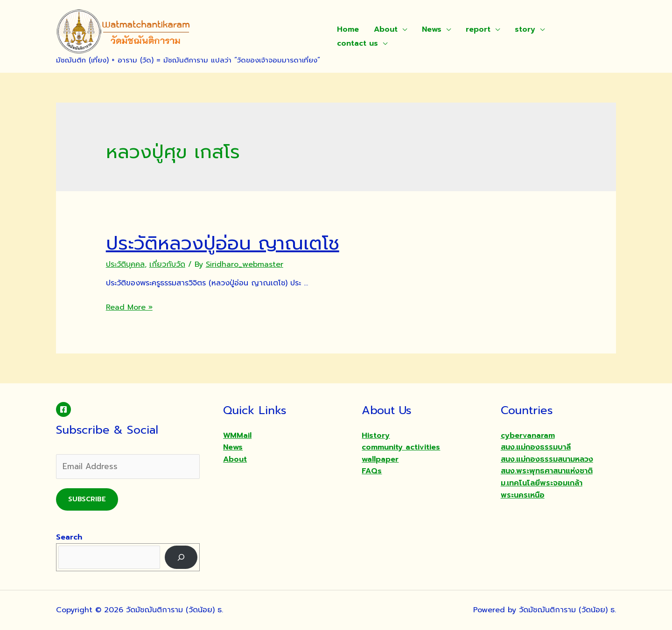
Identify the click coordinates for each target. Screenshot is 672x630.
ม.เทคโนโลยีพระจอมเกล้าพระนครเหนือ (542, 489)
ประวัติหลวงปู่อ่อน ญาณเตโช (223, 243)
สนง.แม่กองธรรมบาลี (536, 447)
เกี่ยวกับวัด (167, 264)
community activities (401, 447)
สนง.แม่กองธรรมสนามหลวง (547, 459)
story (525, 29)
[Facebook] (63, 409)
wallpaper (380, 459)
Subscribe (87, 499)
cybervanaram (528, 436)
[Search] (181, 557)
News (432, 29)
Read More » (129, 307)
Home (348, 29)
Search (69, 537)
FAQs (372, 471)
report (478, 29)
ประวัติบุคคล (125, 264)
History (376, 436)
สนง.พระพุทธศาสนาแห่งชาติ (547, 471)
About (386, 29)
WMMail (237, 436)
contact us (357, 43)
